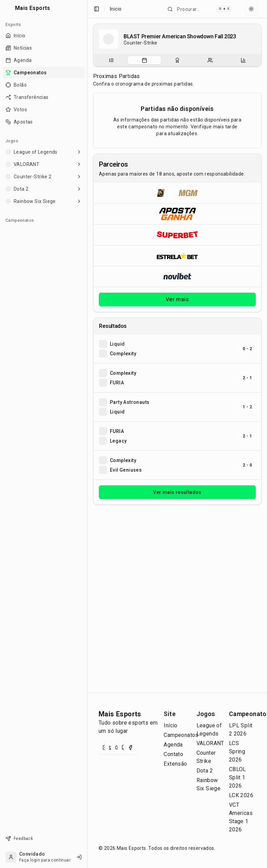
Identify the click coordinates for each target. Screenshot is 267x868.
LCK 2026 (241, 795)
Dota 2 (205, 771)
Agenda (173, 745)
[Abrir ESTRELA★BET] (177, 256)
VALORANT (210, 743)
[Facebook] (130, 748)
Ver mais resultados (177, 492)
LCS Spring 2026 (237, 751)
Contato (173, 754)
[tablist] (177, 60)
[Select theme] (251, 9)
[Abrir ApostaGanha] (177, 214)
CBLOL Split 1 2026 (238, 777)
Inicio (116, 9)
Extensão (175, 764)
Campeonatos (181, 735)
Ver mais (177, 299)
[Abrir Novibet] (177, 276)
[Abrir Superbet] (177, 235)
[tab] (111, 60)
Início (170, 725)
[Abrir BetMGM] (177, 193)
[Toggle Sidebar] (85, 434)
